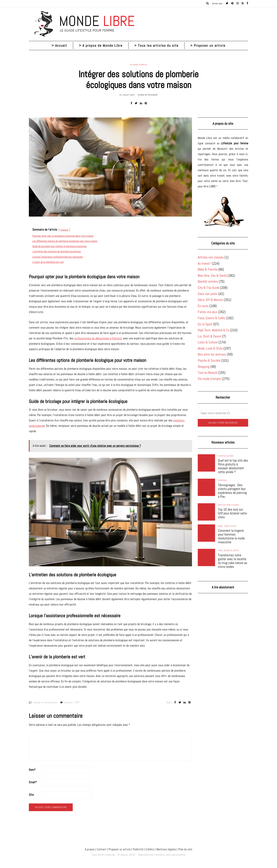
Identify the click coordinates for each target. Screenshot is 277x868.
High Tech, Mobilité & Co (214, 330)
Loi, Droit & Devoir (209, 336)
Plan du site (185, 849)
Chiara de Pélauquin (148, 95)
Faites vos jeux (208, 312)
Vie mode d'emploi (138, 65)
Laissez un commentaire (45, 702)
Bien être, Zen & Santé (212, 275)
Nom (32, 770)
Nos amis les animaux (212, 354)
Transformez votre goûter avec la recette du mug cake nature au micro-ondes (233, 561)
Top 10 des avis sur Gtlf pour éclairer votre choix (232, 513)
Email (33, 782)
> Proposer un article (208, 45)
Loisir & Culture (208, 342)
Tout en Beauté (207, 373)
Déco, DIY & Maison (210, 300)
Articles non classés (211, 257)
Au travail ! (204, 263)
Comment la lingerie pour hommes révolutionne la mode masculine (231, 536)
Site (31, 795)
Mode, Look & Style (210, 348)
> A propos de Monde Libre (101, 45)
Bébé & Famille (208, 269)
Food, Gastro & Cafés (212, 318)
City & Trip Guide (209, 288)
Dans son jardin (208, 294)
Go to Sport (205, 324)
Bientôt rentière (208, 281)
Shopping (204, 367)
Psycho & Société (209, 360)
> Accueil (59, 45)
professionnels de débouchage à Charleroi (98, 338)
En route (203, 306)
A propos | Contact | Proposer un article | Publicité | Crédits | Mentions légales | (131, 849)
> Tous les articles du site (156, 45)
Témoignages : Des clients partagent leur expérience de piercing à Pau (232, 491)
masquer (64, 230)
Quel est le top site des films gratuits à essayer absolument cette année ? (233, 466)
